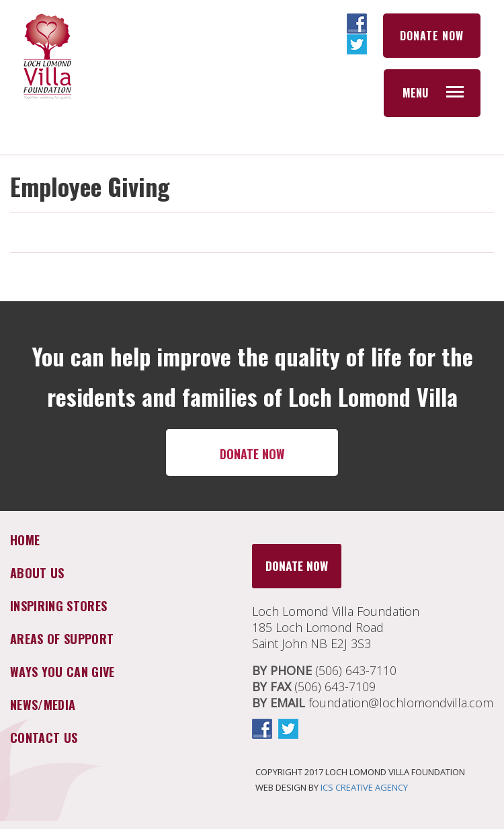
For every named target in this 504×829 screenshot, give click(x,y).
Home (25, 540)
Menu (415, 93)
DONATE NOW (432, 36)
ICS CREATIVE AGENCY (364, 787)
